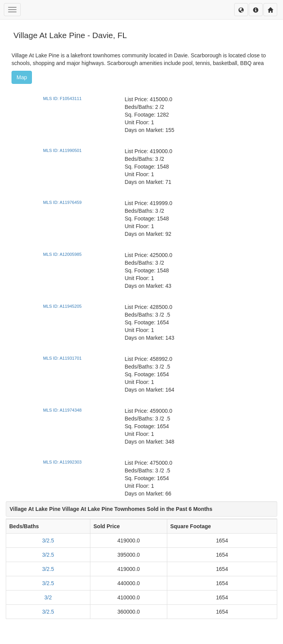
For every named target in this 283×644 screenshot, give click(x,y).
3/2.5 (48, 541)
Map (22, 77)
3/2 (48, 597)
